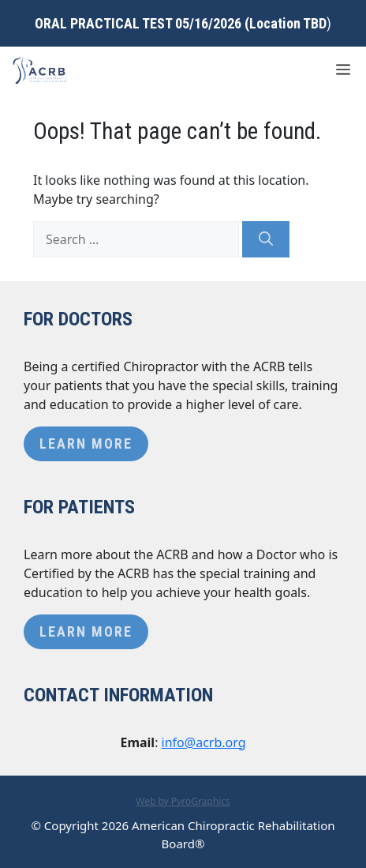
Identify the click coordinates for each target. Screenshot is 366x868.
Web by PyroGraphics (183, 801)
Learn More (86, 443)
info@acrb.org (204, 742)
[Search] (266, 239)
